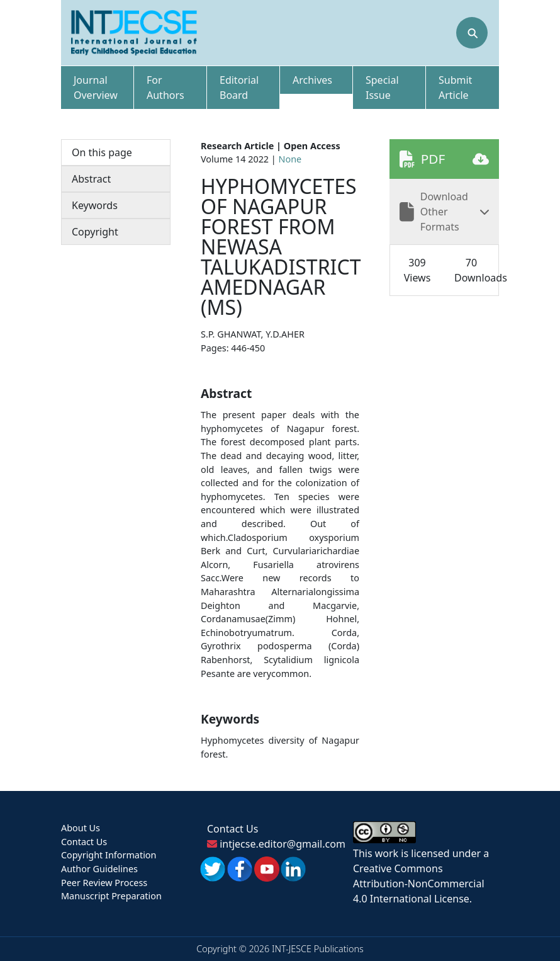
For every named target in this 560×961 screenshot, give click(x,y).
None (290, 159)
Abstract (91, 179)
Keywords (95, 205)
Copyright (95, 232)
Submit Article (455, 88)
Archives (312, 80)
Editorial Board (239, 88)
